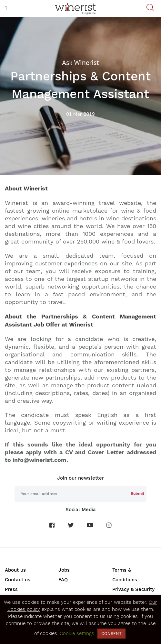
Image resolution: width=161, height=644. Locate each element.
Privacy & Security (133, 589)
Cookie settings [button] (77, 633)
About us (15, 570)
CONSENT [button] (111, 634)
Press (11, 589)
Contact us (18, 580)
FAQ (63, 580)
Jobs (64, 570)
